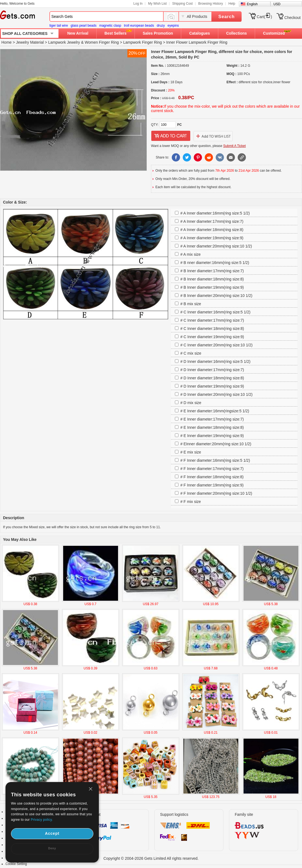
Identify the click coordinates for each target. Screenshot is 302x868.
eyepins (173, 26)
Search (226, 17)
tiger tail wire (59, 26)
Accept (52, 833)
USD (277, 4)
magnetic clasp (110, 26)
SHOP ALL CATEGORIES (25, 34)
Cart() (264, 17)
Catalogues (199, 33)
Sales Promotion (158, 33)
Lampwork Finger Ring (143, 42)
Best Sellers (116, 33)
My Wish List (157, 4)
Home (6, 42)
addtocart (171, 136)
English (252, 4)
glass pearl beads (83, 26)
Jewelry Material (30, 42)
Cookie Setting (16, 864)
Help (232, 4)
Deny (52, 848)
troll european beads (139, 26)
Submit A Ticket (234, 146)
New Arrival (78, 33)
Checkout (293, 18)
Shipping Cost (182, 4)
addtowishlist (213, 136)
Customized (274, 33)
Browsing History (211, 4)
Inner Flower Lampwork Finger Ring (197, 42)
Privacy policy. (42, 820)
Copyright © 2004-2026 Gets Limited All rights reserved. (151, 858)
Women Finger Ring (102, 42)
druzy (161, 26)
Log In (138, 4)
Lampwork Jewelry (64, 42)
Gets (17, 15)
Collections (237, 33)
